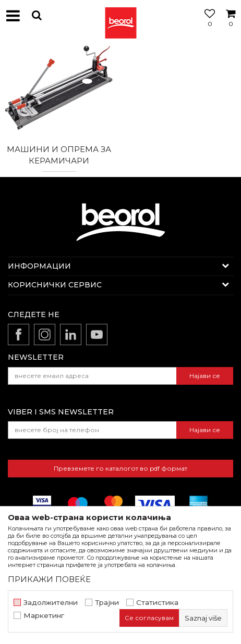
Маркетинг (44, 616)
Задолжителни (51, 603)
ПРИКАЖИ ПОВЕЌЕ (49, 579)
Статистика (157, 603)
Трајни (107, 603)
